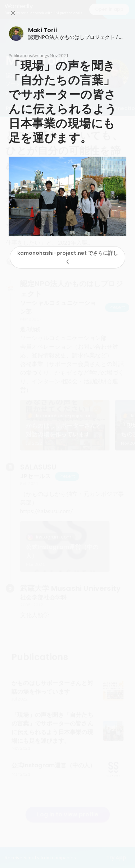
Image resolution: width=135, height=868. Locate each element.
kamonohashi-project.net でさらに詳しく (68, 257)
